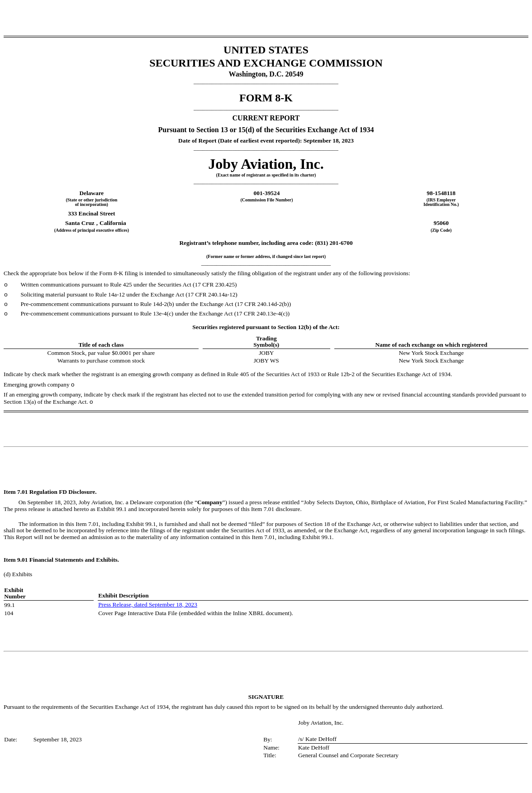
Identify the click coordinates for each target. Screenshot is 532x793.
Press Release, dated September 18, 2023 (148, 604)
